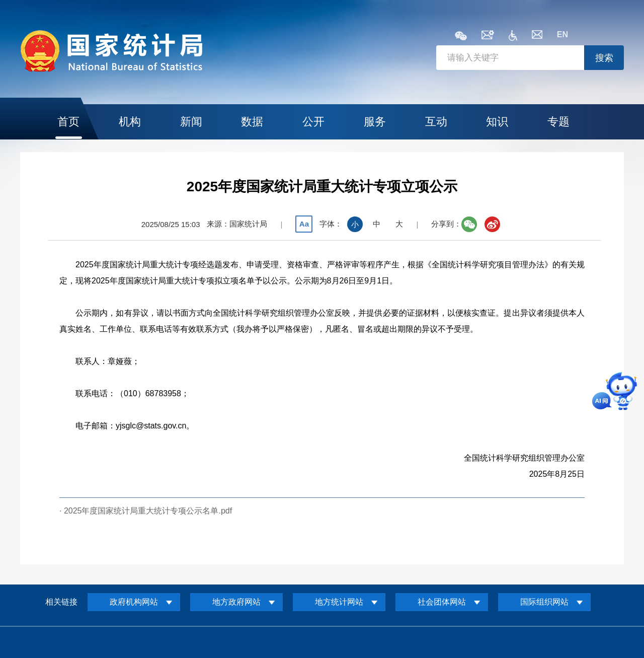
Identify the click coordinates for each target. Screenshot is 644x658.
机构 (130, 122)
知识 (497, 122)
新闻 (191, 122)
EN (562, 34)
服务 (375, 122)
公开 (313, 122)
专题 (558, 122)
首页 (68, 122)
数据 (252, 122)
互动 (436, 122)
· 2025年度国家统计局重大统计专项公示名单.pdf (146, 511)
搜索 (604, 58)
